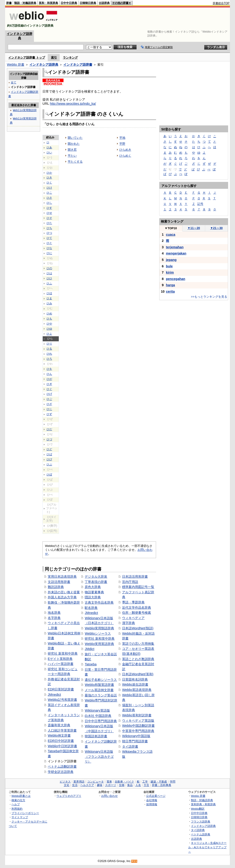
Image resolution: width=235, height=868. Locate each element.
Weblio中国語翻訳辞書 (138, 726)
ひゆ (49, 329)
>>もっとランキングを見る (209, 297)
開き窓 (72, 150)
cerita (170, 291)
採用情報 (152, 804)
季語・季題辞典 (133, 602)
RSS (134, 861)
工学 (145, 782)
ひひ (49, 278)
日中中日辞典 (69, 3)
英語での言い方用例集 (138, 644)
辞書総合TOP (221, 3)
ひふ (49, 283)
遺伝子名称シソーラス (101, 680)
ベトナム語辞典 (201, 834)
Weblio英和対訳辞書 (137, 715)
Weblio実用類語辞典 (99, 628)
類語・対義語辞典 (25, 3)
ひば (49, 454)
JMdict (90, 649)
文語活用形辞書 (59, 582)
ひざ (49, 404)
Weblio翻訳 (198, 809)
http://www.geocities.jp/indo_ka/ (73, 104)
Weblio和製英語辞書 (99, 685)
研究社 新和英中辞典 (100, 639)
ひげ (49, 394)
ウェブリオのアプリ (69, 796)
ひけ (49, 188)
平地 (122, 138)
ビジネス (65, 782)
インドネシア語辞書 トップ (27, 58)
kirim (170, 272)
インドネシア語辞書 (78, 65)
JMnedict (54, 695)
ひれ (49, 354)
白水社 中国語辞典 (98, 716)
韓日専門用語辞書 (135, 741)
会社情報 (152, 800)
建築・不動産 (159, 782)
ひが (49, 379)
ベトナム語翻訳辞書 (62, 766)
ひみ (49, 303)
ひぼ (49, 475)
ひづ (49, 439)
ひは (49, 273)
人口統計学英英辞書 (62, 730)
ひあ (49, 147)
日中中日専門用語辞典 (101, 721)
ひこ (49, 193)
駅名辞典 (91, 608)
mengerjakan (176, 253)
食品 (130, 785)
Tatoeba (91, 664)
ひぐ (49, 389)
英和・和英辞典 (48, 3)
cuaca (171, 235)
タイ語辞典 (198, 830)
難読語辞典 (56, 587)
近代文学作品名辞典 (137, 608)
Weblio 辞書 (16, 65)
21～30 (217, 228)
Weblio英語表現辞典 (137, 690)
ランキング (70, 58)
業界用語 (79, 782)
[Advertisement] (146, 19)
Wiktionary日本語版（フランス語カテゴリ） (99, 756)
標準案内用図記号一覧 (138, 587)
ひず (49, 414)
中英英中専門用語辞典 (138, 731)
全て (14, 82)
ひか (49, 173)
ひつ (49, 233)
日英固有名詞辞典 (135, 679)
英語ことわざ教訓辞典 (138, 659)
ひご (49, 399)
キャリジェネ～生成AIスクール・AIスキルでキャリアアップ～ (207, 847)
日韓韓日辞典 (88, 3)
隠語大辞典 (93, 597)
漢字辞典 (129, 623)
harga (170, 285)
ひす (49, 208)
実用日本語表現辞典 (62, 577)
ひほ (49, 293)
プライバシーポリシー (25, 813)
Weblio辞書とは (21, 796)
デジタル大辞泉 (96, 577)
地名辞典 (54, 613)
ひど (49, 449)
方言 (146, 785)
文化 (67, 785)
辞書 (9, 3)
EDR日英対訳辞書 (61, 689)
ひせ (49, 213)
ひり (49, 344)
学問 (173, 782)
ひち (49, 228)
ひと (49, 243)
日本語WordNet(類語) (138, 628)
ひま (49, 298)
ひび (49, 459)
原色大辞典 (93, 587)
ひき (49, 178)
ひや (49, 324)
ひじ (49, 409)
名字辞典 (54, 618)
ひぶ (49, 464)
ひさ (49, 198)
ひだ (49, 429)
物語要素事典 (94, 592)
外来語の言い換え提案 (64, 592)
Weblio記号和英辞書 (62, 700)
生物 (122, 785)
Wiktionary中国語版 (136, 736)
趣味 (100, 785)
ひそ (49, 218)
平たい (72, 156)
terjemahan (175, 247)
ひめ (49, 314)
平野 (122, 144)
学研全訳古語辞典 (61, 772)
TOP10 (171, 228)
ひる (49, 349)
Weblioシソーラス (98, 633)
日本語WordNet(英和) (138, 674)
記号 (200, 204)
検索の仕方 (18, 800)
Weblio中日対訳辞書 (62, 746)
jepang (171, 260)
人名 (138, 785)
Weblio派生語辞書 (135, 684)
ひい (49, 153)
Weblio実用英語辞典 (99, 644)
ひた (49, 223)
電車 (109, 782)
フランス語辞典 (201, 821)
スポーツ (111, 785)
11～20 (194, 228)
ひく (49, 183)
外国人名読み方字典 (62, 597)
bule (169, 266)
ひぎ (49, 384)
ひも (49, 319)
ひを (49, 369)
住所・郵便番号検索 (137, 613)
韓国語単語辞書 (96, 736)
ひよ (49, 334)
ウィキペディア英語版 (138, 721)
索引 (54, 58)
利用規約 (17, 809)
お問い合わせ (109, 796)
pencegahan (176, 279)
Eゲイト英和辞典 (60, 659)
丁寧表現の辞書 (96, 582)
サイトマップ (20, 817)
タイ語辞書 (130, 746)
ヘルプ (16, 804)
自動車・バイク (124, 782)
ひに (49, 253)
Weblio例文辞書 (59, 735)
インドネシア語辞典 (44, 65)
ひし (49, 203)
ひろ (49, 359)
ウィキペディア (133, 618)
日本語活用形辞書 (135, 577)
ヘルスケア (87, 785)
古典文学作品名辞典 (99, 602)
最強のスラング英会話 (101, 695)
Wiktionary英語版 (97, 710)
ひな (49, 248)
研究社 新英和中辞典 (63, 653)
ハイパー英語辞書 (61, 664)
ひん (49, 374)
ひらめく (125, 156)
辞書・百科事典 (162, 785)
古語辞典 (104, 3)
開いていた (75, 138)
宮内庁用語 (130, 582)
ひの (49, 268)
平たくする (75, 162)
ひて (49, 238)
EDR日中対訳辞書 (61, 741)
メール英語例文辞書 (99, 690)
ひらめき (125, 150)
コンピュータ (95, 782)
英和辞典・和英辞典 (203, 804)
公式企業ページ (156, 796)
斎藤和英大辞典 (59, 725)
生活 (75, 785)
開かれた (74, 144)
